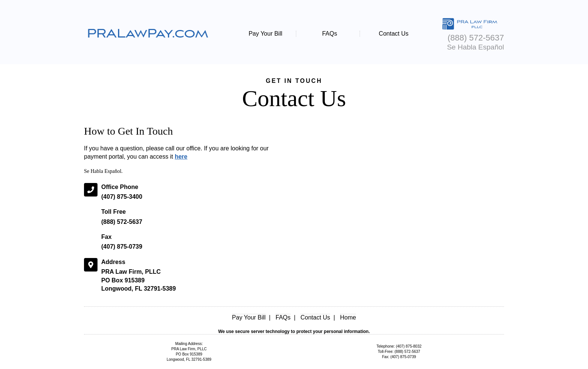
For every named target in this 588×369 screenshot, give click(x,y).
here (181, 157)
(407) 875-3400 (122, 197)
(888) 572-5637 (122, 222)
